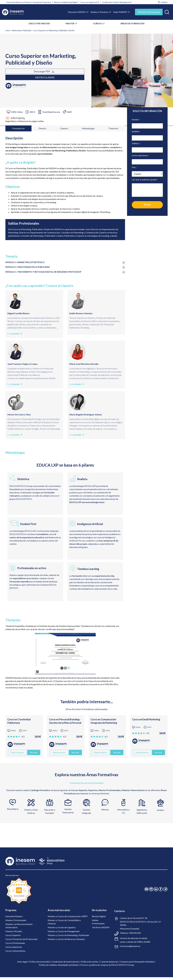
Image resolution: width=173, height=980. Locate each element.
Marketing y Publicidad (22, 30)
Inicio (8, 30)
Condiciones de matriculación (65, 964)
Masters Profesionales (16, 923)
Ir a (15, 336)
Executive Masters (14, 919)
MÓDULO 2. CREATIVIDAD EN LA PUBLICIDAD (31, 269)
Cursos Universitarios (15, 954)
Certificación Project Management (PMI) (119, 2)
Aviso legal (22, 964)
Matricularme (49, 74)
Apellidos (136, 132)
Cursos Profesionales (15, 946)
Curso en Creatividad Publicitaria (19, 724)
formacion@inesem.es (130, 949)
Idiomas (105, 812)
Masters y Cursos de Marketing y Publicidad (68, 938)
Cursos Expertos (13, 938)
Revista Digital (99, 919)
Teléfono (136, 144)
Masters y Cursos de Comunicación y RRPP (68, 919)
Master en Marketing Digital (66, 2)
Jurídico (160, 813)
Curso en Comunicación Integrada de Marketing (104, 724)
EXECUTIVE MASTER (39, 23)
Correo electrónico (140, 156)
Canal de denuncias (109, 964)
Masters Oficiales (14, 934)
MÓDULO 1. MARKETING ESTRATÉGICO (28, 264)
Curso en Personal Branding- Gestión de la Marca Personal (65, 724)
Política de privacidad (39, 964)
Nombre (136, 120)
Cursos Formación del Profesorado (21, 942)
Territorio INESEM (101, 930)
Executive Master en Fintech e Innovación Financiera (29, 2)
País (134, 167)
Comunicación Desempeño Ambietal (137, 964)
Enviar (147, 205)
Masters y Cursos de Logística (62, 930)
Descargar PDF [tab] (19, 74)
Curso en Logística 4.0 (90, 2)
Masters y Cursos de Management (64, 934)
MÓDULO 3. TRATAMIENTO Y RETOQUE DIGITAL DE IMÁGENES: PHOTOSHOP (49, 275)
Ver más (34, 755)
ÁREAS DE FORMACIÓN (132, 23)
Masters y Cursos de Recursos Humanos (66, 942)
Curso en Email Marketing (146, 722)
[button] (167, 11)
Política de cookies (90, 964)
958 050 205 (135, 936)
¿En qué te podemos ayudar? (145, 180)
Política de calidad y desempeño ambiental (59, 968)
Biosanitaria (13, 812)
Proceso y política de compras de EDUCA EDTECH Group (107, 968)
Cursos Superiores (14, 950)
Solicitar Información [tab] (149, 12)
